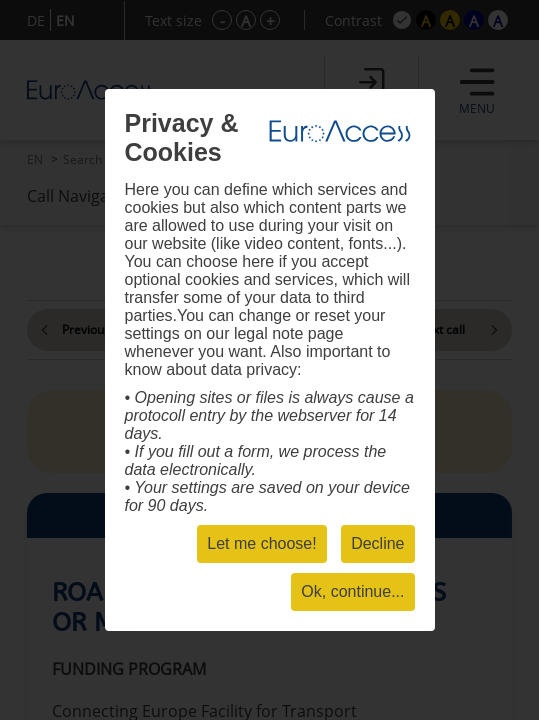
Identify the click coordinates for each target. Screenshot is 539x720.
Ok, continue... (352, 591)
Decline (377, 543)
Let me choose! (261, 543)
